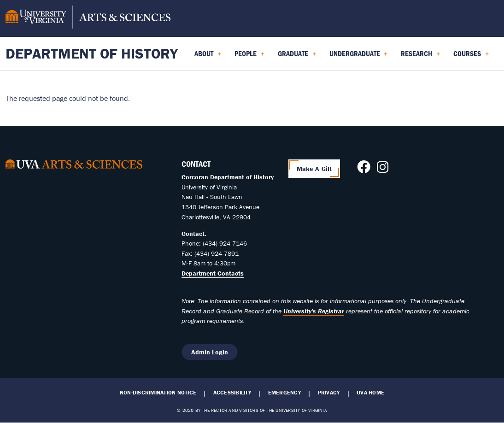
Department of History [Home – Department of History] (92, 53)
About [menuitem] (208, 57)
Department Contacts (213, 273)
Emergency (284, 393)
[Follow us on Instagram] (383, 170)
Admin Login (210, 352)
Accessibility (232, 393)
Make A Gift (314, 169)
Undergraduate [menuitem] (359, 57)
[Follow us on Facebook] (364, 170)
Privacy (329, 393)
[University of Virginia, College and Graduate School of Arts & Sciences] (88, 18)
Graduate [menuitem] (297, 57)
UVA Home (370, 393)
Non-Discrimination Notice (158, 393)
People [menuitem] (249, 57)
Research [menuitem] (420, 57)
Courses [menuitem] (471, 57)
